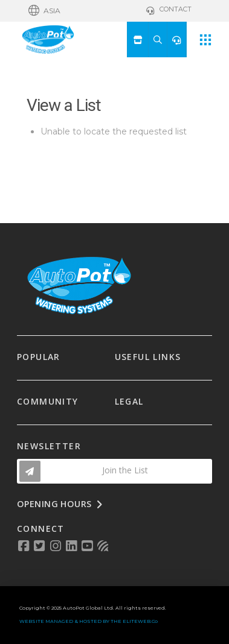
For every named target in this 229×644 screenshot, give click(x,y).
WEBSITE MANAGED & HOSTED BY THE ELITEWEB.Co (89, 621)
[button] (44, 11)
